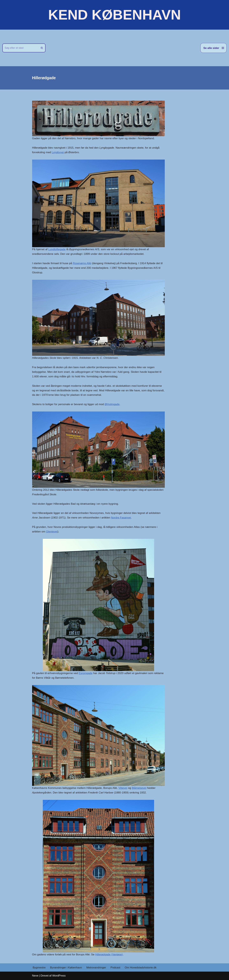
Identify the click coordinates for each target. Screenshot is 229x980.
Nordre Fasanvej (121, 518)
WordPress (59, 976)
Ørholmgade (112, 404)
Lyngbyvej (58, 152)
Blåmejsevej (139, 788)
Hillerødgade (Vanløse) (109, 955)
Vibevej (123, 788)
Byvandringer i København (66, 968)
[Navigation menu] (213, 48)
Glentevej (52, 532)
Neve (35, 976)
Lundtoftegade (57, 249)
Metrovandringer (96, 968)
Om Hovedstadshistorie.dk (141, 968)
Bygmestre (39, 968)
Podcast (115, 968)
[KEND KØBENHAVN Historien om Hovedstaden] (114, 15)
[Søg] (20, 48)
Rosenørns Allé (82, 263)
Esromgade (85, 673)
